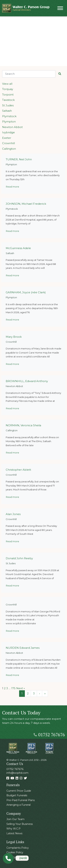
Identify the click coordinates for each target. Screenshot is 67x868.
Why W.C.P (13, 829)
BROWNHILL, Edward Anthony (27, 381)
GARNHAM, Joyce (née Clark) (26, 292)
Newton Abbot (12, 127)
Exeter (7, 138)
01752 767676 (49, 735)
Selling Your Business (20, 824)
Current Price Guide (19, 791)
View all (7, 84)
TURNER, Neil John (19, 159)
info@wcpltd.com (17, 773)
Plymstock (9, 116)
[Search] (29, 74)
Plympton (9, 122)
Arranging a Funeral (18, 805)
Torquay (8, 89)
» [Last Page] (45, 693)
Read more (13, 187)
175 (13, 688)
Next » (21, 688)
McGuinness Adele (18, 248)
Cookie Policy (15, 852)
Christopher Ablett (18, 470)
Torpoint (8, 95)
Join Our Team (15, 819)
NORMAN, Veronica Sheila (23, 425)
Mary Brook (14, 337)
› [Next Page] (39, 693)
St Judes (8, 105)
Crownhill (8, 143)
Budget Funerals (17, 795)
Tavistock (8, 100)
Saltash (7, 111)
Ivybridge (8, 132)
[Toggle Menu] (60, 8)
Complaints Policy (18, 848)
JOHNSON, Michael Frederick (26, 204)
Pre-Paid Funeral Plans (21, 800)
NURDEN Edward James (23, 648)
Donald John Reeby (19, 558)
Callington (9, 149)
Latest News (14, 833)
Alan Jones (13, 514)
